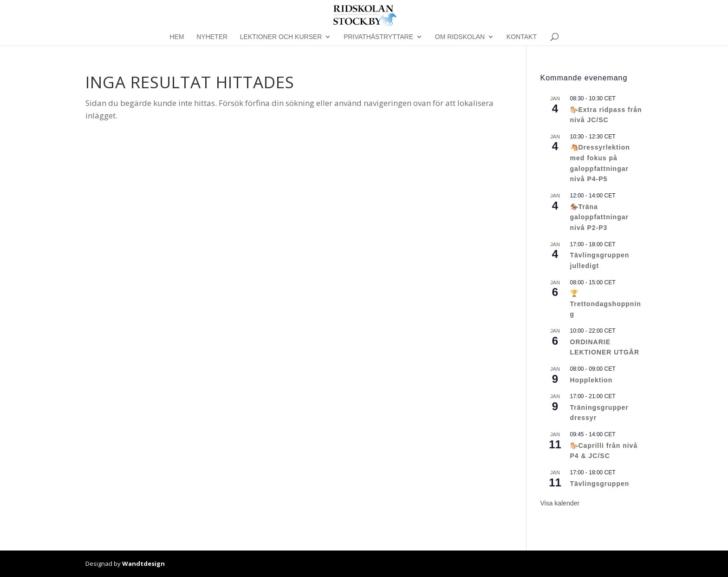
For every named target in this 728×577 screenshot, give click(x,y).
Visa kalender (560, 503)
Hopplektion (591, 380)
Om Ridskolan (460, 37)
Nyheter (212, 37)
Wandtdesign (143, 564)
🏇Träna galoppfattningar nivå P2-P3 (599, 217)
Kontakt (522, 37)
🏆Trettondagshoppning (606, 304)
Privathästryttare (378, 37)
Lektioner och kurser (281, 37)
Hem (177, 37)
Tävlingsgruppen (600, 484)
